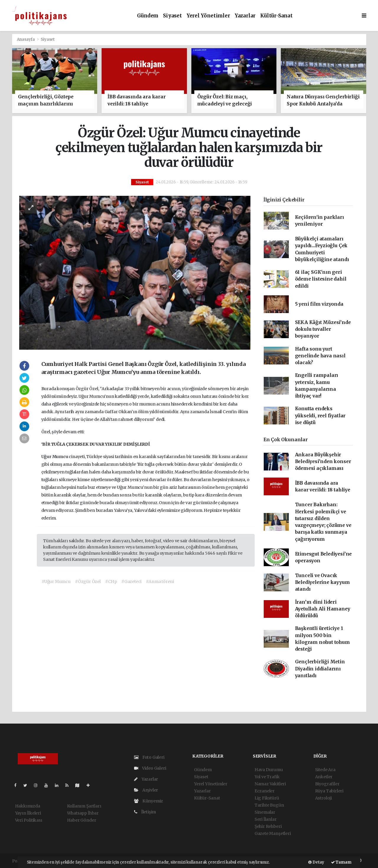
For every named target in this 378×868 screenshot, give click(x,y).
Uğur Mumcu (55, 457)
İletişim (145, 812)
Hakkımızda (28, 806)
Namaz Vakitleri (270, 784)
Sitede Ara (325, 770)
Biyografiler (327, 784)
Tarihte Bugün (269, 805)
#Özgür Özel (88, 582)
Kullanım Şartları (84, 806)
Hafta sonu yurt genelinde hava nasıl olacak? (320, 356)
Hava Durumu (269, 770)
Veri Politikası (29, 820)
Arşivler (146, 790)
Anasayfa (26, 39)
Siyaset (172, 16)
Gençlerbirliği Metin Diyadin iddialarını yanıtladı (320, 669)
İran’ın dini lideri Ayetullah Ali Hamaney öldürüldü (323, 609)
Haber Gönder (82, 820)
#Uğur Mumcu (56, 582)
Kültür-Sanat (276, 16)
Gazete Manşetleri (273, 833)
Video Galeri (150, 768)
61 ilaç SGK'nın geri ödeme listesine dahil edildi (321, 279)
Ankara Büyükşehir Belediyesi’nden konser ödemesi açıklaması (323, 462)
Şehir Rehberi (268, 826)
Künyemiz (149, 801)
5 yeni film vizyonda (319, 304)
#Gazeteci (131, 582)
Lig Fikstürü (267, 798)
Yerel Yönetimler (208, 16)
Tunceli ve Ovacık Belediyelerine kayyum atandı (322, 582)
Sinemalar (265, 812)
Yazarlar (245, 16)
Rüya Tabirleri (329, 791)
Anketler (324, 777)
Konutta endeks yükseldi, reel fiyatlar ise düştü (320, 416)
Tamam (341, 862)
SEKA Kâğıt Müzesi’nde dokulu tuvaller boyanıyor (323, 329)
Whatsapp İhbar (83, 813)
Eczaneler (265, 791)
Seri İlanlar (266, 819)
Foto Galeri (149, 757)
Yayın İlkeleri (28, 813)
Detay (316, 862)
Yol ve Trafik (267, 777)
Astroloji (324, 798)
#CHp (111, 582)
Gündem (148, 16)
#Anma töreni (160, 582)
